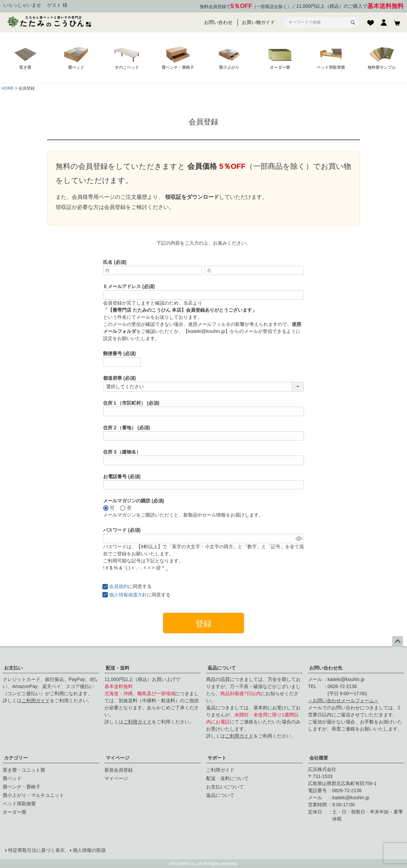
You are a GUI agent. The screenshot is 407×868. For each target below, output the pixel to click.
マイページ (118, 758)
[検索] (353, 22)
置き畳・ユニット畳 (24, 770)
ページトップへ (398, 642)
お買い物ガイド (258, 22)
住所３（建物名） (122, 452)
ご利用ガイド (36, 701)
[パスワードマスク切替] (299, 538)
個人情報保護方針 (128, 595)
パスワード (122, 530)
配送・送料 (118, 668)
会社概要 (319, 758)
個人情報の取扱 (89, 850)
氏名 (115, 262)
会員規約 (119, 586)
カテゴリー (16, 758)
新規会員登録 (119, 770)
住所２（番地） (127, 428)
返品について (222, 668)
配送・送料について (227, 778)
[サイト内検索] (317, 22)
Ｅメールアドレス (129, 286)
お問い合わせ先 (326, 668)
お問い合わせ (218, 22)
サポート (217, 758)
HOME (8, 88)
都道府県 (119, 378)
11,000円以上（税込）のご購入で (350, 6)
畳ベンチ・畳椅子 (22, 787)
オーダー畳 (14, 812)
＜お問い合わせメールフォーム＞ (343, 701)
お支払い (13, 668)
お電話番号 (122, 476)
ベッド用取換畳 (19, 804)
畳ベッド (12, 778)
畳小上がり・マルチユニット (33, 795)
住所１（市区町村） (131, 403)
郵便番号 (119, 353)
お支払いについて (225, 787)
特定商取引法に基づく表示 (36, 850)
